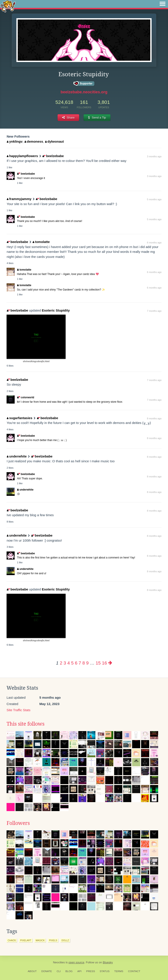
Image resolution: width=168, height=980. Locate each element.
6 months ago (154, 243)
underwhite (17, 456)
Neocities (59, 962)
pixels (53, 940)
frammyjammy (19, 199)
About (32, 971)
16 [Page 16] (104, 663)
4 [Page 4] (69, 663)
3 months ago (154, 156)
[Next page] (110, 663)
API (79, 971)
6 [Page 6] (76, 663)
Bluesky (108, 962)
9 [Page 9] (87, 663)
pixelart (26, 940)
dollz (65, 940)
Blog (69, 971)
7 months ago (154, 311)
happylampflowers (22, 156)
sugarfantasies (19, 418)
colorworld (26, 397)
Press (91, 971)
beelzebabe (53, 156)
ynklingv (15, 141)
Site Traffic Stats (18, 710)
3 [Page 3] (65, 663)
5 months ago (154, 199)
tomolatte (41, 242)
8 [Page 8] (84, 663)
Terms (119, 971)
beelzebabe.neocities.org (84, 92)
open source (76, 962)
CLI (59, 971)
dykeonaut (54, 141)
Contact (134, 971)
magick (40, 940)
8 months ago (154, 418)
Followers (18, 823)
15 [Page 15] (98, 663)
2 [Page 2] (61, 663)
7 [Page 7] (80, 663)
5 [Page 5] (72, 663)
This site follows (25, 724)
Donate (47, 971)
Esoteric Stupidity (56, 310)
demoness (34, 141)
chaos (12, 940)
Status (105, 971)
